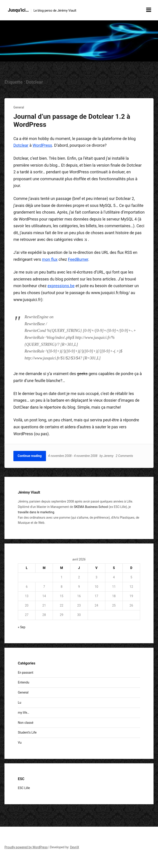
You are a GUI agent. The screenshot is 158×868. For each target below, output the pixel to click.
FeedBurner (78, 259)
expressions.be (61, 286)
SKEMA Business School (91, 507)
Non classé (26, 723)
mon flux (50, 259)
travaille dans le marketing (36, 512)
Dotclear (21, 145)
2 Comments (124, 456)
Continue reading (30, 456)
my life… (24, 713)
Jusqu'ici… (18, 10)
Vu (20, 743)
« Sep (22, 627)
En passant (26, 673)
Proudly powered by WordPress (26, 847)
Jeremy (109, 456)
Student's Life (27, 732)
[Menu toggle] (149, 10)
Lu (20, 702)
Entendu (24, 682)
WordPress (42, 145)
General (19, 107)
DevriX (75, 847)
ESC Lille (24, 788)
